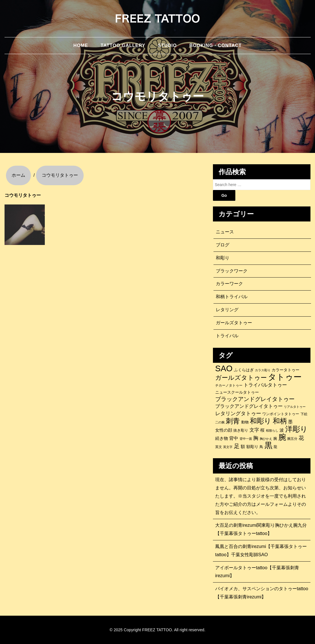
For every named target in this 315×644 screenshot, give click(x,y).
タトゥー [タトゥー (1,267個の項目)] (285, 377)
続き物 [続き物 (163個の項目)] (222, 438)
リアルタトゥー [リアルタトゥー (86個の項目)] (295, 407)
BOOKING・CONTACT (215, 45)
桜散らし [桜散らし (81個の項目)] (272, 430)
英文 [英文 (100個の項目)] (219, 447)
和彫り (223, 258)
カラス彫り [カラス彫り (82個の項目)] (263, 370)
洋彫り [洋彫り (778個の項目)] (296, 429)
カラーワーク (229, 284)
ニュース (225, 232)
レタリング (227, 310)
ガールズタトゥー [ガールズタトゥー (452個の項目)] (241, 378)
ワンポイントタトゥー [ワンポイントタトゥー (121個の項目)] (281, 414)
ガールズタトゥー (234, 323)
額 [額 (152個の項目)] (243, 447)
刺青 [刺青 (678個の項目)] (233, 421)
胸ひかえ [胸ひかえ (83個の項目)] (266, 439)
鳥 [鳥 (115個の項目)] (261, 447)
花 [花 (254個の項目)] (301, 438)
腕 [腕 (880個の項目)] (282, 437)
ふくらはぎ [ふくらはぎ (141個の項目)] (244, 370)
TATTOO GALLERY (123, 45)
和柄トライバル (232, 297)
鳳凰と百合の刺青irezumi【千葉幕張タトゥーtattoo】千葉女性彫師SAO (261, 551)
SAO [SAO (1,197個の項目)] (224, 368)
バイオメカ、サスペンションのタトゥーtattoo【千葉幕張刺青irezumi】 (262, 593)
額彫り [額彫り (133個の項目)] (252, 447)
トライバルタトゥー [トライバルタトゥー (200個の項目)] (265, 385)
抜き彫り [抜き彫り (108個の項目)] (241, 430)
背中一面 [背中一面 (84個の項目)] (246, 439)
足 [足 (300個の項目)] (237, 446)
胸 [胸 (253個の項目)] (256, 438)
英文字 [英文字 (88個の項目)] (228, 447)
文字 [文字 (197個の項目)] (254, 430)
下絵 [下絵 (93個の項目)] (304, 414)
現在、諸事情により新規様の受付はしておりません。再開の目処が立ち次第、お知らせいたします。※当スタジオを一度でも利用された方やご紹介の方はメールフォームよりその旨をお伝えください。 (261, 496)
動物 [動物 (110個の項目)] (245, 422)
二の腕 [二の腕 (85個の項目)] (220, 422)
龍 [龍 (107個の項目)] (275, 447)
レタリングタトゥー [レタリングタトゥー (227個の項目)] (238, 413)
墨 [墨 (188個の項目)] (290, 422)
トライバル (227, 336)
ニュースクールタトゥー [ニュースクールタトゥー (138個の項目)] (237, 392)
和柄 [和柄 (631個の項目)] (280, 421)
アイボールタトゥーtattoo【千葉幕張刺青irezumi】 (257, 572)
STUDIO (167, 45)
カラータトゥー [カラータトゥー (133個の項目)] (286, 370)
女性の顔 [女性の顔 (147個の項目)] (224, 430)
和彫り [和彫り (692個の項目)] (261, 421)
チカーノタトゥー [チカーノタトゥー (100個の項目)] (229, 385)
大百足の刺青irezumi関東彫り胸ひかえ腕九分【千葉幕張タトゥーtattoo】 (261, 529)
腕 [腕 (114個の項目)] (275, 439)
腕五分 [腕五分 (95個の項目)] (292, 439)
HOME (81, 45)
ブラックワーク (232, 271)
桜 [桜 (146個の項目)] (262, 430)
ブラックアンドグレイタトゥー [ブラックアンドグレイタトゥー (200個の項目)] (249, 406)
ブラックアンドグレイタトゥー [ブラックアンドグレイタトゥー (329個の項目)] (255, 399)
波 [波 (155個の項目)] (282, 430)
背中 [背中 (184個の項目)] (234, 438)
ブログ (223, 245)
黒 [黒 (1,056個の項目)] (269, 445)
